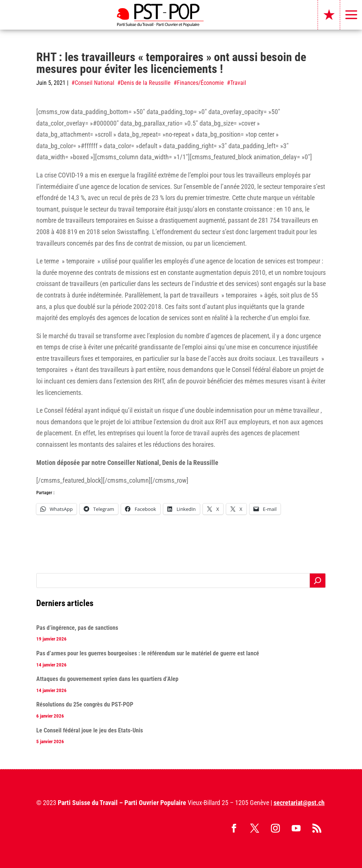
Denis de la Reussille (146, 83)
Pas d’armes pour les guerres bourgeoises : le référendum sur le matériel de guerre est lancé (148, 653)
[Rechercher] (318, 581)
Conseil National (95, 83)
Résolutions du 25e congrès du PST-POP (85, 704)
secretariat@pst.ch (299, 803)
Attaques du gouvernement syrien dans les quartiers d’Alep (107, 679)
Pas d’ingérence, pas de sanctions (77, 628)
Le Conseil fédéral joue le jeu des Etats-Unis (90, 730)
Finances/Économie (200, 83)
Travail (238, 83)
